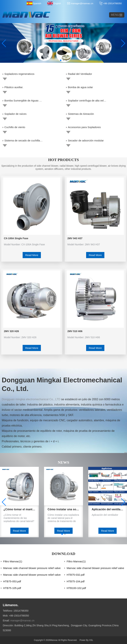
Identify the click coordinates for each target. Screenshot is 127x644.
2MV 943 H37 (75, 238)
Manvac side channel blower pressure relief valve (32, 568)
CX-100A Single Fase (16, 238)
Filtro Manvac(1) (13, 561)
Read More (32, 255)
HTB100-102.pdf (76, 588)
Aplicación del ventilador (108, 509)
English (57, 3)
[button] (61, 60)
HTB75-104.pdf (76, 581)
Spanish (37, 3)
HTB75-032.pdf (76, 575)
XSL (91, 640)
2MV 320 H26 (11, 331)
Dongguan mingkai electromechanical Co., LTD (31, 399)
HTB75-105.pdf (12, 588)
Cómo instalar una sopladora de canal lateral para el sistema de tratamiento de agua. (63, 509)
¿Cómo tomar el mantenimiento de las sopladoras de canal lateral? (19, 509)
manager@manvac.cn (82, 3)
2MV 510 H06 (75, 331)
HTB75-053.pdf (12, 581)
